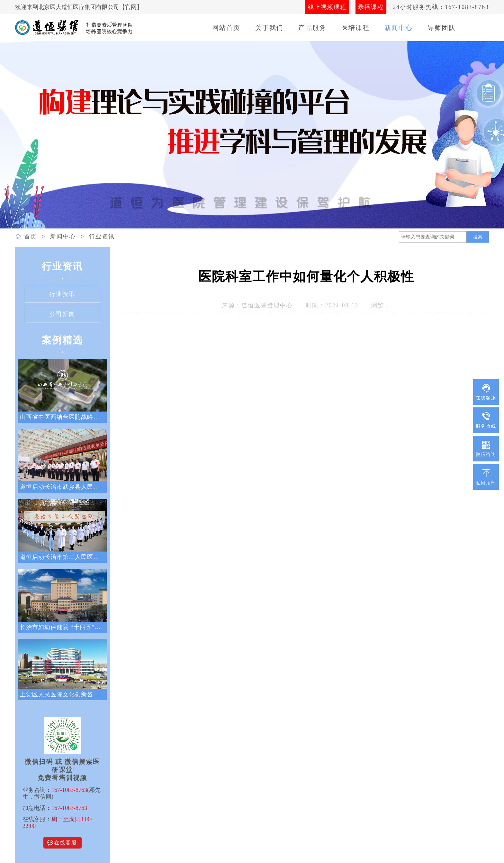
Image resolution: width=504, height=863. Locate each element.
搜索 (478, 237)
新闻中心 (399, 28)
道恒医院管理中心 (267, 305)
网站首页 (226, 28)
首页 (31, 237)
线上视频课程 (327, 7)
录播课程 (371, 7)
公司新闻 (62, 314)
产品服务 (312, 28)
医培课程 (355, 28)
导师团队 (442, 28)
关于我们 (269, 28)
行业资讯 (102, 237)
